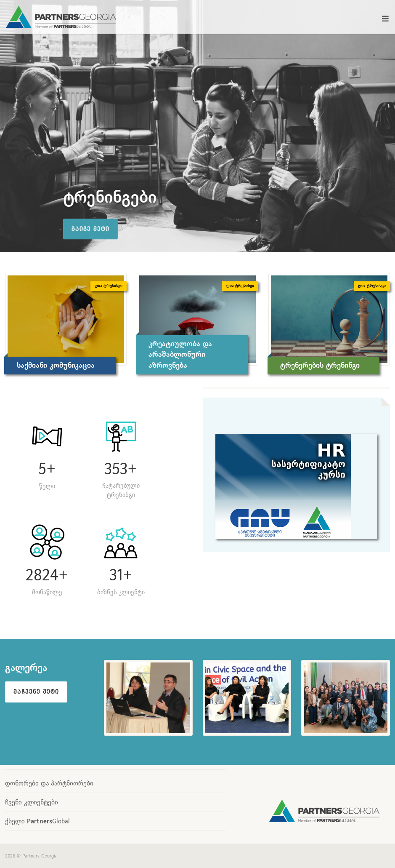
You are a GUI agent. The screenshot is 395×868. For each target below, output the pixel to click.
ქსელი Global (37, 821)
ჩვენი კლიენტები (32, 802)
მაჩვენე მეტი (36, 692)
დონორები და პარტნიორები (49, 783)
